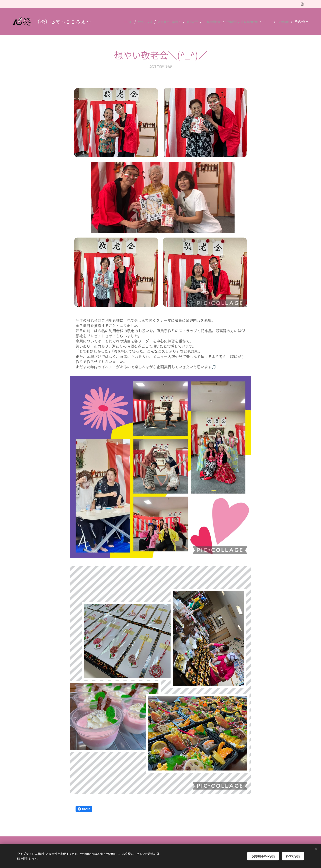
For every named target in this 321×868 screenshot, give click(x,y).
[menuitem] (124, 22)
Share (84, 809)
